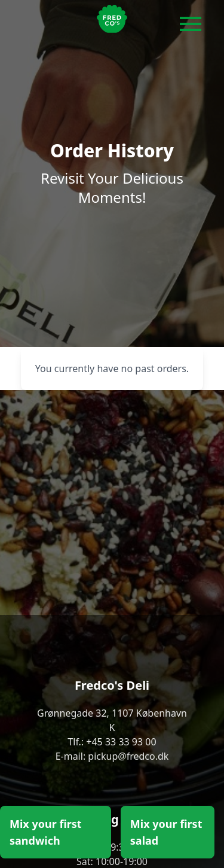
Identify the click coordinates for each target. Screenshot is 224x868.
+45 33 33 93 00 (121, 742)
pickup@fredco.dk (128, 756)
